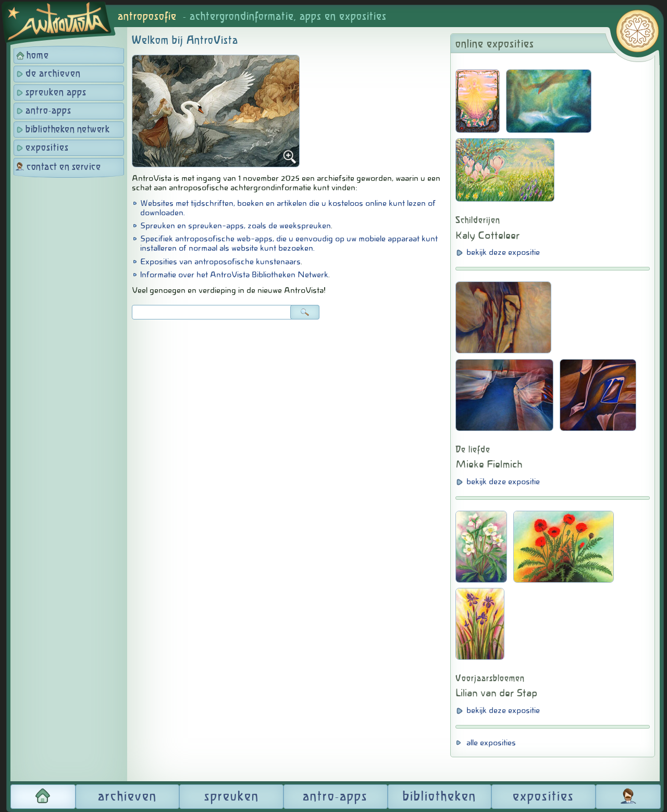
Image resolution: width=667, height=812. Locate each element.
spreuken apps (56, 93)
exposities (47, 148)
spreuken (232, 797)
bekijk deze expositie (503, 252)
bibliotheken (440, 797)
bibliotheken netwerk (67, 130)
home (38, 56)
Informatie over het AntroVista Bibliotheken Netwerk (234, 275)
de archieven (53, 74)
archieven (127, 797)
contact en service (64, 167)
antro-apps (48, 111)
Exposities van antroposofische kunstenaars (220, 262)
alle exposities (491, 743)
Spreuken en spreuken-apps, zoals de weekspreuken (236, 226)
